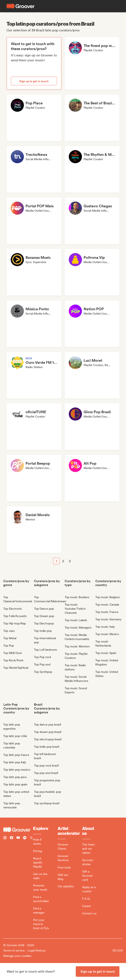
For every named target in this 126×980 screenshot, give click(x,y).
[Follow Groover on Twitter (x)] (31, 838)
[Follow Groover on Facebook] (12, 838)
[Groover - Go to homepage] (18, 830)
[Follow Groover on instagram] (5, 838)
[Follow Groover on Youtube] (18, 838)
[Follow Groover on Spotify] (25, 838)
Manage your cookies (17, 956)
